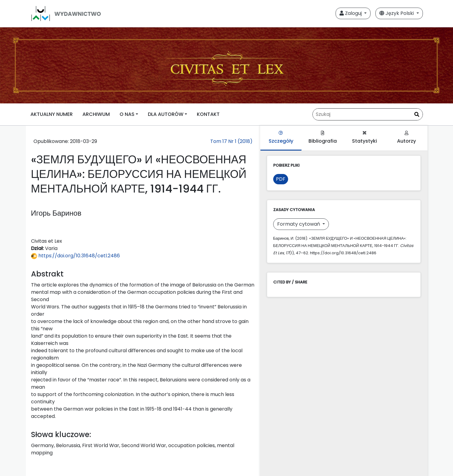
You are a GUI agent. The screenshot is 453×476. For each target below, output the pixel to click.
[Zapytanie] (368, 114)
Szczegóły (281, 138)
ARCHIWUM (96, 114)
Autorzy (406, 138)
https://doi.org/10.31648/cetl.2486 (75, 256)
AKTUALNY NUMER (52, 114)
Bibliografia (323, 138)
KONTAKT (208, 114)
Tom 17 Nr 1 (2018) (231, 141)
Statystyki (364, 138)
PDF (281, 179)
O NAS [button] (127, 114)
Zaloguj (351, 13)
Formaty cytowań (299, 224)
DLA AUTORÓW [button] (166, 114)
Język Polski (397, 13)
